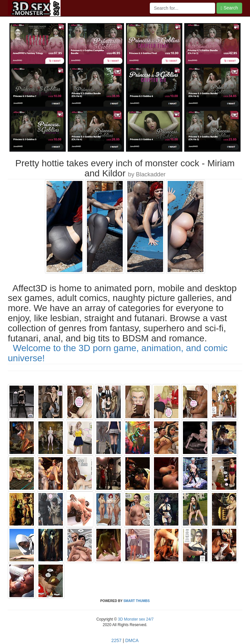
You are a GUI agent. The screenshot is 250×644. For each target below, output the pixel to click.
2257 (116, 640)
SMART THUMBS (137, 601)
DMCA (132, 640)
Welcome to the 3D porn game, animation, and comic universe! (118, 353)
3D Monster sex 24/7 (135, 619)
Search (229, 8)
